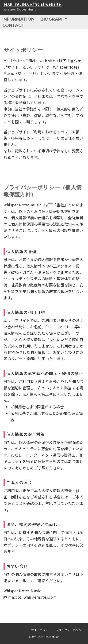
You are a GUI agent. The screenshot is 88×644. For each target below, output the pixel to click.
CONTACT (13, 25)
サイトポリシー (41, 630)
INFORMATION (18, 19)
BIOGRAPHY (54, 19)
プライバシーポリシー (70, 630)
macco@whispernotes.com (30, 597)
